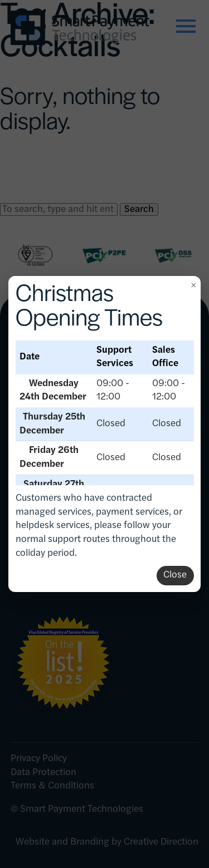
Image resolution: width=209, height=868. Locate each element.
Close (175, 575)
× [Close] (193, 285)
